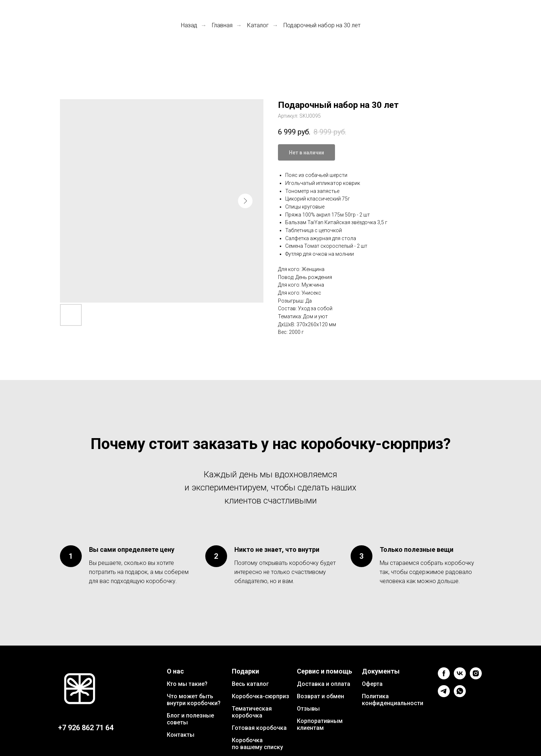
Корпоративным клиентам (320, 724)
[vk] (460, 677)
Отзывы (308, 709)
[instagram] (476, 677)
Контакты (181, 735)
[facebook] (444, 677)
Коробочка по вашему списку (257, 744)
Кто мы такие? (187, 684)
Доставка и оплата (324, 684)
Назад (189, 25)
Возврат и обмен (320, 696)
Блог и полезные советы (190, 719)
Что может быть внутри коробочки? (194, 700)
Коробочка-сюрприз (261, 696)
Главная (222, 25)
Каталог (258, 25)
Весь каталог (250, 684)
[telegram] (444, 695)
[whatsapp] (460, 695)
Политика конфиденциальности (393, 700)
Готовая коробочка (259, 728)
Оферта (372, 684)
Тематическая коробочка (252, 712)
